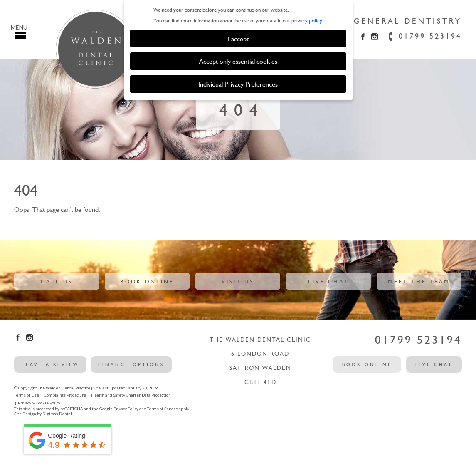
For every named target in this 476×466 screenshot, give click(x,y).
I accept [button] (238, 39)
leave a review (50, 364)
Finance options (131, 364)
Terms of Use (27, 395)
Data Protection (156, 395)
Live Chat (328, 281)
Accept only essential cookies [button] (238, 61)
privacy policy (307, 21)
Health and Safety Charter (116, 395)
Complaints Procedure (65, 395)
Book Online (147, 281)
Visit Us (238, 281)
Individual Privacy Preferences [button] (238, 84)
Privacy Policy (126, 409)
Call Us (57, 281)
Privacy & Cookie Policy (39, 403)
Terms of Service (163, 409)
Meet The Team (419, 281)
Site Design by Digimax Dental (43, 414)
